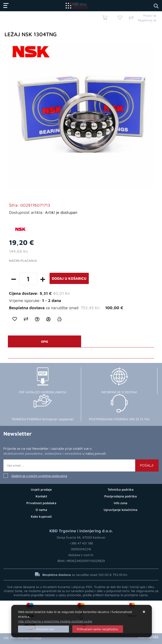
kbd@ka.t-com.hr (81, 555)
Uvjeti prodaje (41, 489)
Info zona (121, 503)
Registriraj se (147, 20)
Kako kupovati (41, 516)
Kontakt (41, 496)
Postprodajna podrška (121, 496)
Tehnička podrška (121, 489)
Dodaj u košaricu (69, 278)
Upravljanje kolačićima (121, 510)
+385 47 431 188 (81, 543)
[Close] (43, 629)
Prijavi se (150, 15)
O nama (41, 510)
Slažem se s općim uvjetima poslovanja (39, 476)
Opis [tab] (44, 341)
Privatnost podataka (41, 503)
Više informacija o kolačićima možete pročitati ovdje (55, 621)
